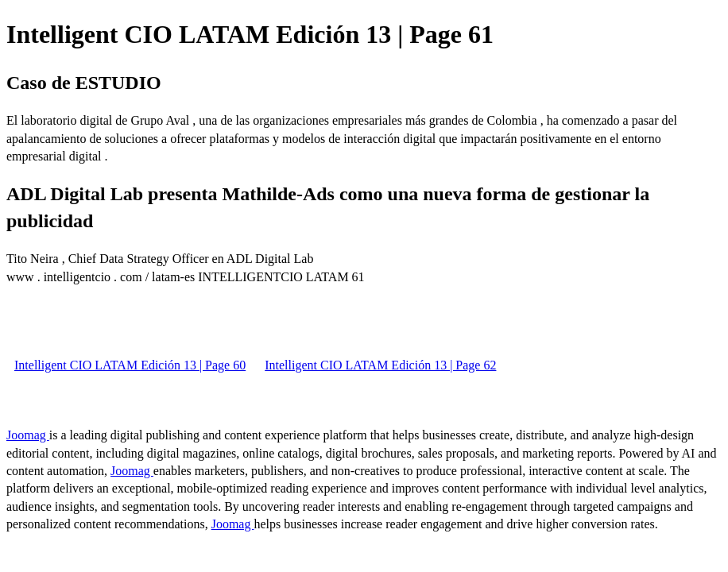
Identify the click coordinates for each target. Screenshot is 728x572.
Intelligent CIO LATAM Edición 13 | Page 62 (380, 365)
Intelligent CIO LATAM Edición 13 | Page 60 (130, 365)
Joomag (28, 435)
